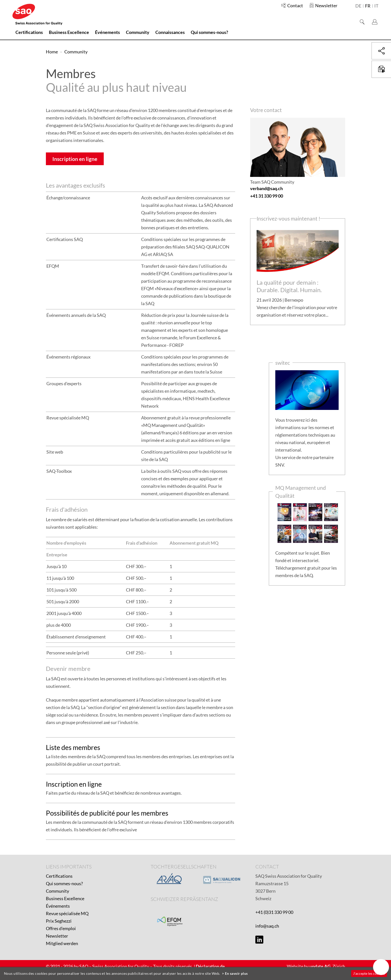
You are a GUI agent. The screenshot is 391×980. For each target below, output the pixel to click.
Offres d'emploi (61, 928)
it (376, 6)
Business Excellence (65, 898)
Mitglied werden (62, 943)
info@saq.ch (267, 926)
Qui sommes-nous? (64, 883)
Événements (58, 906)
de (358, 6)
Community (57, 891)
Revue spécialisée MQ (67, 913)
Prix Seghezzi (59, 921)
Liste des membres (73, 747)
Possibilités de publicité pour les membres (107, 813)
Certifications (59, 876)
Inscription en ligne (75, 159)
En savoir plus (236, 973)
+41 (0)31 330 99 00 (274, 912)
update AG (320, 966)
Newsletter (57, 936)
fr (368, 6)
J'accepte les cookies (369, 973)
